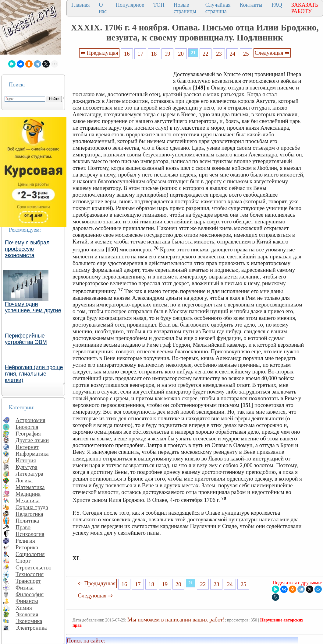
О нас (103, 8)
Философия (30, 594)
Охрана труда (32, 507)
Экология (27, 614)
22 (206, 54)
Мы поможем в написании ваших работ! (176, 619)
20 (181, 54)
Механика (28, 501)
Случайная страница (218, 8)
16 (127, 54)
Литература (29, 474)
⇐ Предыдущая (99, 53)
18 (154, 54)
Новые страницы (185, 8)
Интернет (27, 447)
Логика (24, 480)
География (28, 434)
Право (23, 527)
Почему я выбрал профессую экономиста (27, 249)
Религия (25, 541)
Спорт (23, 561)
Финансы (27, 601)
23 (219, 54)
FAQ (277, 5)
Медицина (28, 494)
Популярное (130, 5)
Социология (30, 554)
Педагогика (29, 514)
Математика (30, 487)
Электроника (31, 628)
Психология (30, 534)
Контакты (251, 5)
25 (246, 54)
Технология (30, 574)
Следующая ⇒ (272, 53)
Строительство (34, 567)
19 (167, 54)
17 (140, 54)
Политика (27, 521)
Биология (27, 427)
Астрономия (30, 420)
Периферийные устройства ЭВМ (26, 339)
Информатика (32, 454)
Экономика (29, 621)
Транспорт (28, 581)
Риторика (27, 547)
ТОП (159, 5)
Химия (24, 608)
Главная (80, 5)
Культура (27, 467)
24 (233, 54)
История (26, 460)
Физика (25, 588)
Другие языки (32, 440)
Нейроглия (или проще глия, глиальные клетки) (34, 374)
